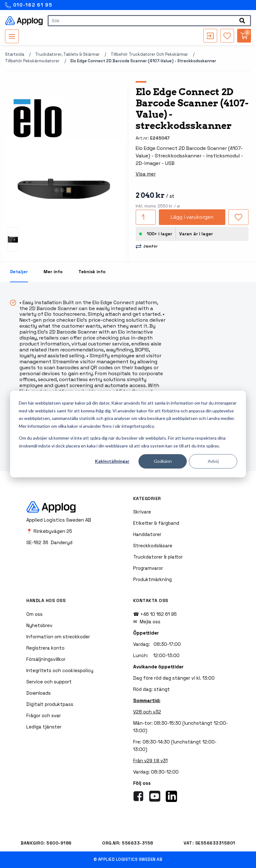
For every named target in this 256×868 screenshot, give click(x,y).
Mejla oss (150, 622)
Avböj (213, 461)
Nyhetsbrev (39, 625)
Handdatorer (147, 534)
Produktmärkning (152, 579)
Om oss (34, 614)
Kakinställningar (112, 461)
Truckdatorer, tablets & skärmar (67, 54)
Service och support (49, 682)
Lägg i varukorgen (192, 217)
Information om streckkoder (58, 637)
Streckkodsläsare (153, 546)
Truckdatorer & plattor (158, 557)
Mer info (53, 272)
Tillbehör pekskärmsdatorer (32, 61)
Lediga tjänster (44, 727)
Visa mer (146, 174)
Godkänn (163, 461)
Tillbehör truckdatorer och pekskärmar (149, 54)
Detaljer (19, 272)
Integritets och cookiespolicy (60, 670)
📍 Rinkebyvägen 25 (49, 531)
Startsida (15, 54)
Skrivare (142, 512)
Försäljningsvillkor (46, 659)
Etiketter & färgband (156, 523)
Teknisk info (92, 272)
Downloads (39, 693)
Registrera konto (45, 648)
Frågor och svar (44, 715)
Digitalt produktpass (50, 704)
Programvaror (148, 568)
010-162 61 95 (29, 5)
